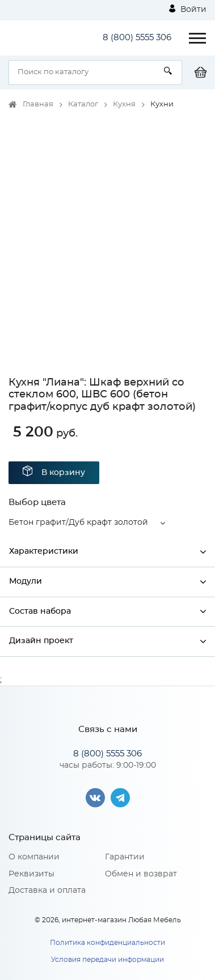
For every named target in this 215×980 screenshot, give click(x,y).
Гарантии (125, 857)
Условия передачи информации (107, 960)
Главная (38, 104)
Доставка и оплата (47, 891)
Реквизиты (31, 874)
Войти (188, 9)
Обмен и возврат (141, 874)
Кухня (124, 104)
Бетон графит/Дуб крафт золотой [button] (78, 523)
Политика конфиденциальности (107, 943)
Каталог (83, 104)
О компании (34, 857)
